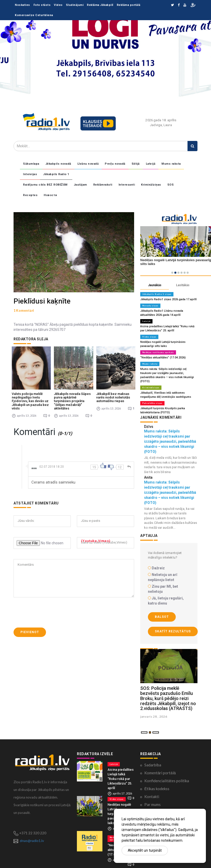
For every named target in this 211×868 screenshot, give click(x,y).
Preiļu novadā (115, 164)
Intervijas (30, 174)
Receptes (30, 195)
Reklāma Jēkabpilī (100, 5)
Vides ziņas (149, 337)
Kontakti (152, 797)
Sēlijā (136, 164)
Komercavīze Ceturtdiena (34, 15)
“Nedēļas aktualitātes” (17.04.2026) (163, 358)
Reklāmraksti (103, 185)
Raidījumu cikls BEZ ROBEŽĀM (45, 185)
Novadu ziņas (150, 306)
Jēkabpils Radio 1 (56, 174)
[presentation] (52, 608)
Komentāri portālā (160, 773)
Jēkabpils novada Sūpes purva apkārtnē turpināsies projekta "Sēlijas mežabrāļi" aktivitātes (72, 397)
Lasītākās (183, 285)
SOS (171, 185)
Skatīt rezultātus (173, 631)
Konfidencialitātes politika (167, 781)
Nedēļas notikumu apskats (158, 352)
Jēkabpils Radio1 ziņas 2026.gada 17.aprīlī (168, 299)
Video (58, 5)
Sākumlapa (31, 164)
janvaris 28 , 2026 (154, 716)
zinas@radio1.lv (32, 841)
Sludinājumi (75, 5)
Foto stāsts (42, 5)
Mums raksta (171, 164)
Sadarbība (153, 765)
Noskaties (22, 5)
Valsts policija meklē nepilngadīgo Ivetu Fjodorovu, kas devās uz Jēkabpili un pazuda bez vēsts (30, 397)
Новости (50, 195)
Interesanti (127, 185)
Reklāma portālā (129, 5)
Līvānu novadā (88, 164)
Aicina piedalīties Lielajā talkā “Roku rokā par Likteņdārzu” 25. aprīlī (121, 779)
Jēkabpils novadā (58, 164)
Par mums (153, 804)
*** (34, 465)
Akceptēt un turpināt (145, 850)
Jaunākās (155, 285)
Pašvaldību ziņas (152, 403)
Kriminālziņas (151, 185)
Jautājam (80, 185)
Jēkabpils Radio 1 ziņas (157, 294)
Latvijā (151, 164)
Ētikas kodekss (157, 789)
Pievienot (30, 628)
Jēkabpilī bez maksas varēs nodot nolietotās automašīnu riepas (113, 393)
